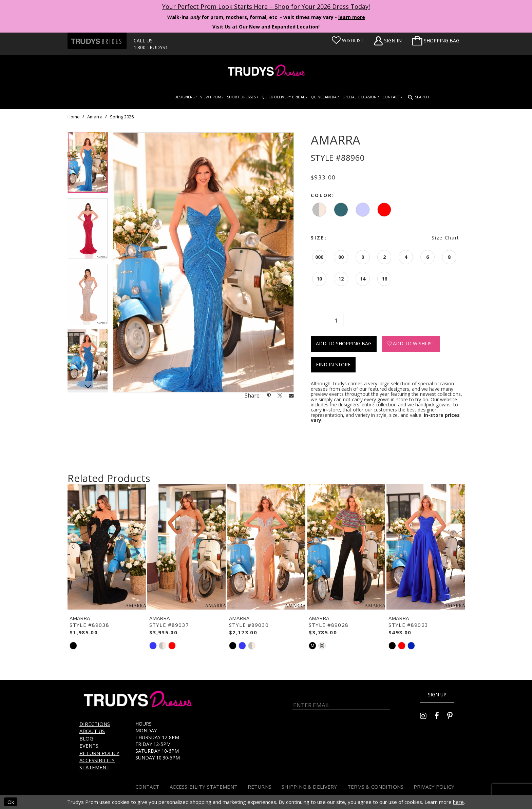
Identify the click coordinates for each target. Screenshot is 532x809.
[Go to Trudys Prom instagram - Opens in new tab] (427, 718)
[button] (436, 41)
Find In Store (333, 364)
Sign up (433, 696)
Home (74, 117)
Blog (86, 738)
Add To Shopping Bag (344, 343)
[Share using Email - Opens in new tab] (291, 395)
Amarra (95, 117)
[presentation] (107, 547)
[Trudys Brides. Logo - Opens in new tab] (97, 41)
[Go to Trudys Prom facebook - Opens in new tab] (441, 718)
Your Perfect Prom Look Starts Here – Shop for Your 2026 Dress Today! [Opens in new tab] (266, 6)
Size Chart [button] (445, 238)
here (458, 802)
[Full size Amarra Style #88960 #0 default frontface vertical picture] (203, 262)
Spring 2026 (122, 117)
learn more (352, 17)
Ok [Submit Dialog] (11, 802)
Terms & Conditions (376, 787)
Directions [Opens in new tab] (95, 724)
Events (89, 746)
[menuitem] (436, 41)
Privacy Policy (434, 787)
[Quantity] (327, 321)
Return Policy (99, 753)
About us (92, 731)
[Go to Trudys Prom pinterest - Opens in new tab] (453, 718)
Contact (147, 787)
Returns (260, 787)
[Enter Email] (341, 700)
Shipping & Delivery (309, 787)
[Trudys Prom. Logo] (266, 71)
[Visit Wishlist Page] (348, 40)
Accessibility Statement (97, 764)
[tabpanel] (88, 165)
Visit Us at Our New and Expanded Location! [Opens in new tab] (266, 27)
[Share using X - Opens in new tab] (280, 396)
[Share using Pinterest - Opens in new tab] (269, 396)
